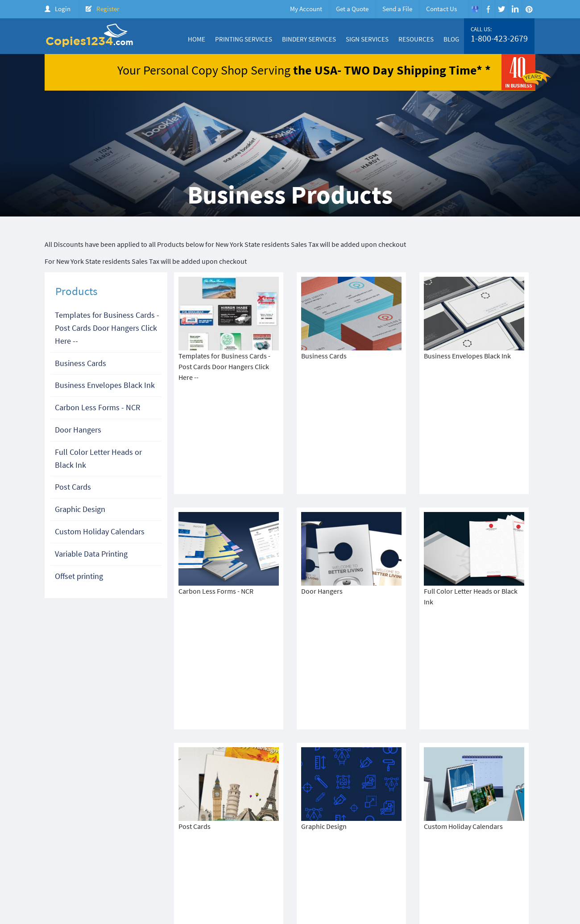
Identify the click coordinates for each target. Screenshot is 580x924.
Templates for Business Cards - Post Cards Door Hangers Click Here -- (107, 328)
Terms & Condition (205, 870)
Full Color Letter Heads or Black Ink (98, 458)
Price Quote (424, 863)
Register (108, 9)
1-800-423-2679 (499, 38)
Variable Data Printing (91, 554)
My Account (306, 9)
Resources (416, 39)
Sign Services (367, 39)
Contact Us (441, 9)
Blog (451, 39)
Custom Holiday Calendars (100, 531)
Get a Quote (352, 9)
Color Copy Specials (341, 863)
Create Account (469, 863)
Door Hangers (78, 430)
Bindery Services (309, 39)
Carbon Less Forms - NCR (97, 407)
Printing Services (244, 39)
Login (63, 9)
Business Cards (81, 363)
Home (197, 39)
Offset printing (79, 576)
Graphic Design (80, 509)
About (297, 863)
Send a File (397, 9)
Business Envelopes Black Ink (105, 385)
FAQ (526, 863)
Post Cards (73, 487)
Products (388, 863)
